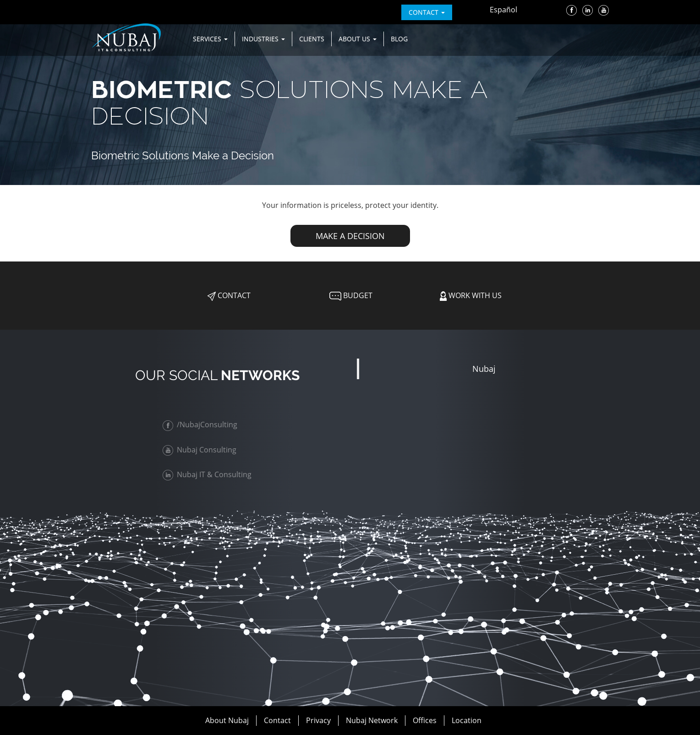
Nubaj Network (372, 720)
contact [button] (427, 12)
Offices (425, 720)
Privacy (318, 720)
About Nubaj (227, 720)
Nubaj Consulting (202, 450)
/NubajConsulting (202, 425)
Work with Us (471, 295)
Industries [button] (263, 39)
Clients (312, 39)
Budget (350, 295)
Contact (229, 295)
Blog (399, 39)
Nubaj (484, 369)
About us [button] (358, 39)
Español (503, 10)
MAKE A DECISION (350, 236)
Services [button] (210, 39)
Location (467, 720)
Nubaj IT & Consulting (209, 474)
